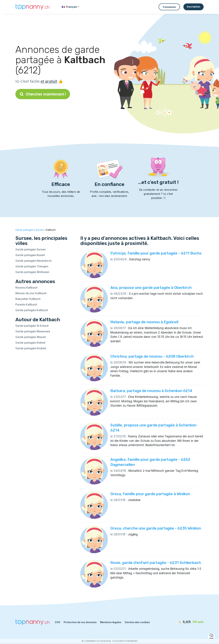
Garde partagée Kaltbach (32, 310)
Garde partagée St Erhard (32, 326)
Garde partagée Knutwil (31, 348)
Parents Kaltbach (26, 304)
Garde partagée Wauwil (31, 337)
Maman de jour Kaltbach (31, 293)
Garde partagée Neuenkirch (33, 261)
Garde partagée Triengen (32, 266)
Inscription (194, 7)
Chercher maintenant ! (43, 94)
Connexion (169, 7)
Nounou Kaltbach (26, 288)
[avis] (184, 622)
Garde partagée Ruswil (30, 255)
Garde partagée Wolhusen (32, 272)
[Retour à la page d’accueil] (33, 7)
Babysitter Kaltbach (28, 299)
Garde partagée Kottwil (30, 343)
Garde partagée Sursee (31, 249)
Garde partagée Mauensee (33, 331)
